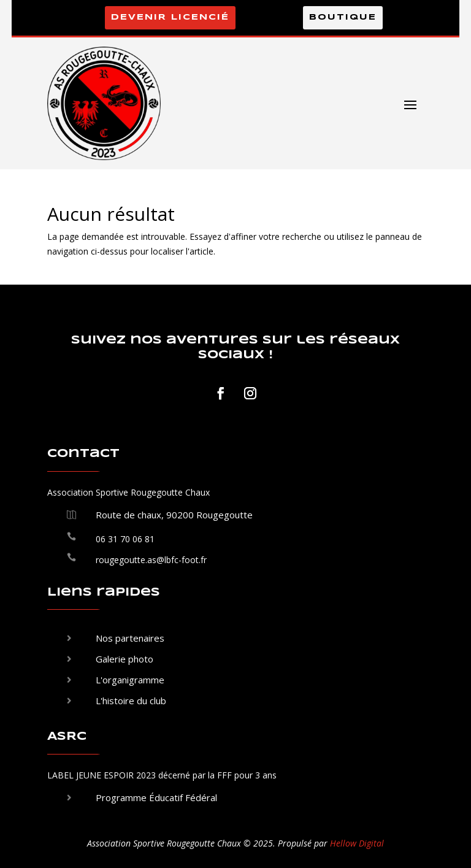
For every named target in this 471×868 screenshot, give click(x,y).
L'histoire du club (131, 701)
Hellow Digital (357, 843)
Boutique (343, 17)
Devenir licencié (170, 17)
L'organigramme (130, 680)
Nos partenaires (130, 638)
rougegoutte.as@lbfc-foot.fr (151, 560)
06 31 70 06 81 (125, 539)
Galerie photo (124, 659)
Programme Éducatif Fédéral (156, 797)
